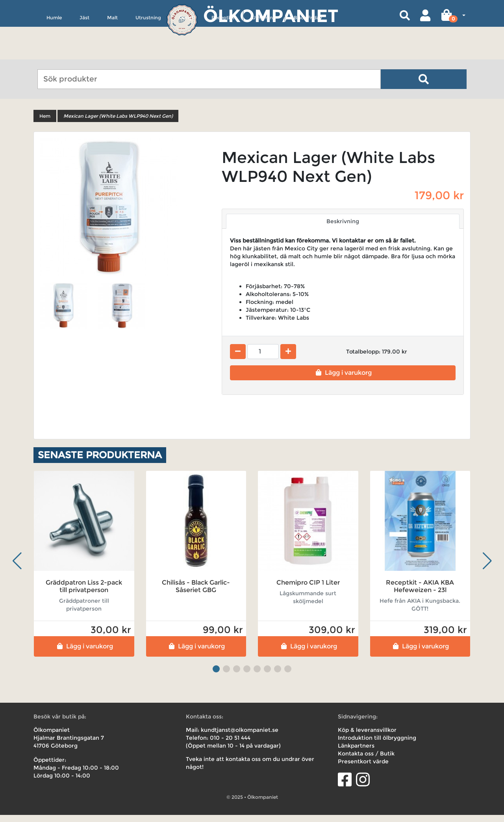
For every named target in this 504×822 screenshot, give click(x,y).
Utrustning (148, 54)
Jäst (84, 54)
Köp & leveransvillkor (367, 737)
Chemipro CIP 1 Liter (308, 590)
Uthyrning (264, 54)
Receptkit (223, 54)
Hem (45, 123)
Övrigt (186, 54)
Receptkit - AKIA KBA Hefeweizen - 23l (420, 593)
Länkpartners (356, 753)
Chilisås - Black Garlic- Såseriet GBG (196, 593)
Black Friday (308, 54)
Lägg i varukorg (343, 380)
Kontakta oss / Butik (366, 761)
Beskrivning (343, 228)
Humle (54, 54)
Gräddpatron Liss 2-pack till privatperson (84, 593)
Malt (112, 54)
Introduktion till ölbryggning (377, 745)
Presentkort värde (363, 768)
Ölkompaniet (271, 16)
